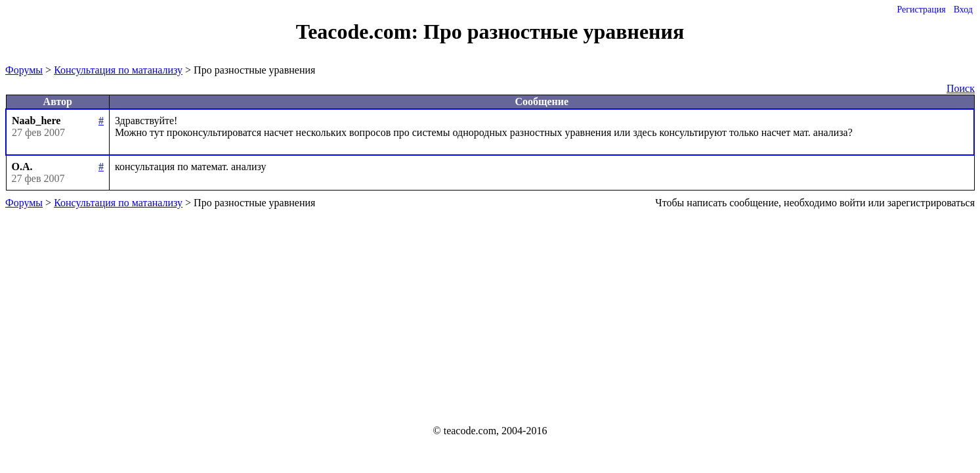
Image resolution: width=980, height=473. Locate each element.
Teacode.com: (360, 32)
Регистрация (921, 10)
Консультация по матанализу (118, 70)
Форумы (24, 70)
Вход (963, 10)
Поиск (961, 88)
